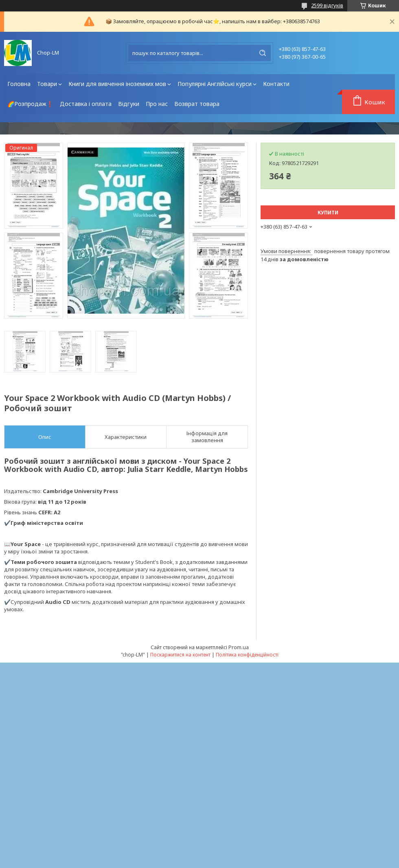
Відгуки (129, 104)
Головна (19, 84)
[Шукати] (263, 53)
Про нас (157, 104)
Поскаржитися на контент (180, 655)
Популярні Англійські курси (215, 84)
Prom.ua (239, 647)
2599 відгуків (327, 5)
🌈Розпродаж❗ (30, 104)
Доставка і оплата (86, 104)
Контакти (276, 84)
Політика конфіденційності (247, 655)
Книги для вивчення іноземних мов (117, 84)
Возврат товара (197, 104)
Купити (328, 213)
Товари (47, 84)
